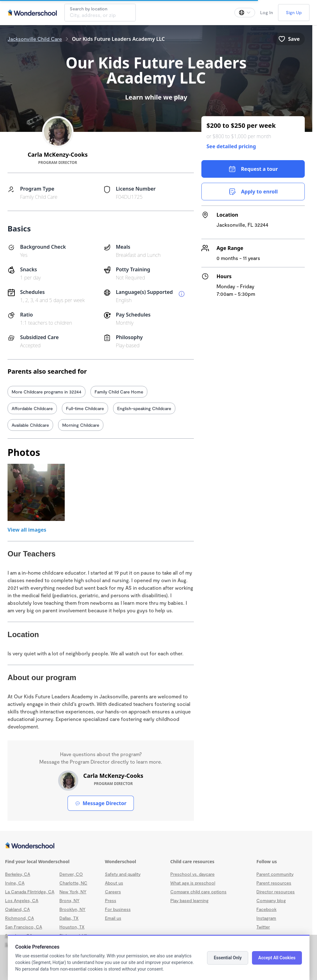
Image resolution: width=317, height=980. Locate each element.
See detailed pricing (231, 146)
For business (118, 909)
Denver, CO (71, 874)
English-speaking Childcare (144, 408)
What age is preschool (193, 883)
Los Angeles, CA (22, 900)
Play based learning (189, 900)
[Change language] (245, 13)
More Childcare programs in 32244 (46, 392)
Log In (267, 12)
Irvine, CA (15, 883)
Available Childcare (30, 425)
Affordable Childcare (32, 408)
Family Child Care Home (119, 392)
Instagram (266, 918)
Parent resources (274, 883)
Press (111, 900)
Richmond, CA (19, 918)
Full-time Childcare (85, 408)
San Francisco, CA (24, 927)
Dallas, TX (69, 918)
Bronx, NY (69, 900)
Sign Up (294, 12)
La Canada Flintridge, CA (30, 892)
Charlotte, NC (73, 883)
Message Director (101, 803)
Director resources (276, 892)
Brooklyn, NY (72, 909)
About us (114, 883)
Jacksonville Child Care (35, 39)
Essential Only (228, 958)
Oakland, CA (17, 909)
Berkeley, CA (18, 874)
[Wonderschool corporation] (156, 846)
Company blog (271, 900)
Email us (113, 918)
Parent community (275, 874)
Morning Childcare (81, 425)
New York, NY (73, 892)
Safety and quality (123, 874)
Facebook (266, 909)
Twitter (263, 927)
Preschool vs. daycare (192, 874)
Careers (113, 892)
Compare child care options (198, 892)
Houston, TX (72, 927)
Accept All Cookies (277, 958)
